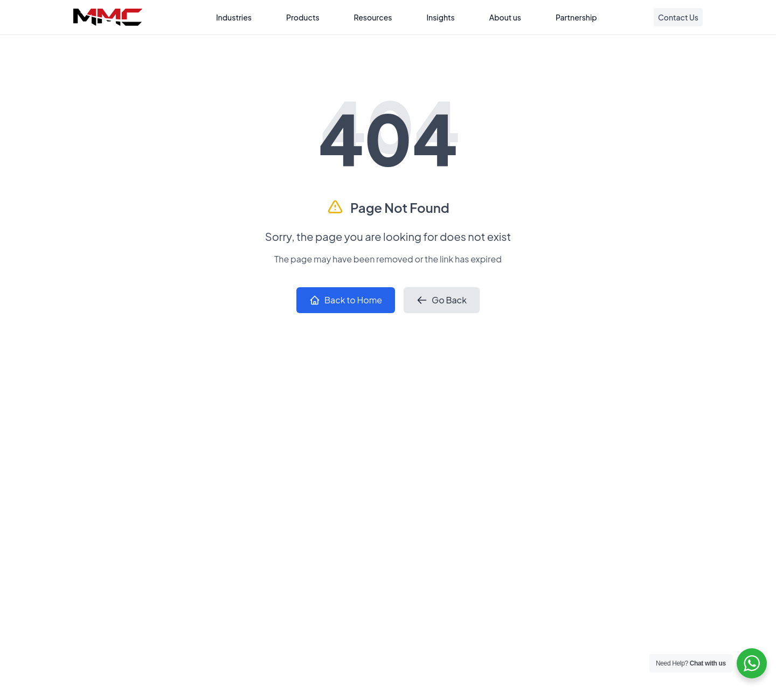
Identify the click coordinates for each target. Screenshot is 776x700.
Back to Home (346, 300)
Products (303, 17)
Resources (373, 17)
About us (505, 17)
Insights (440, 17)
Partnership (576, 17)
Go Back (442, 300)
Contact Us (678, 17)
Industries (234, 17)
